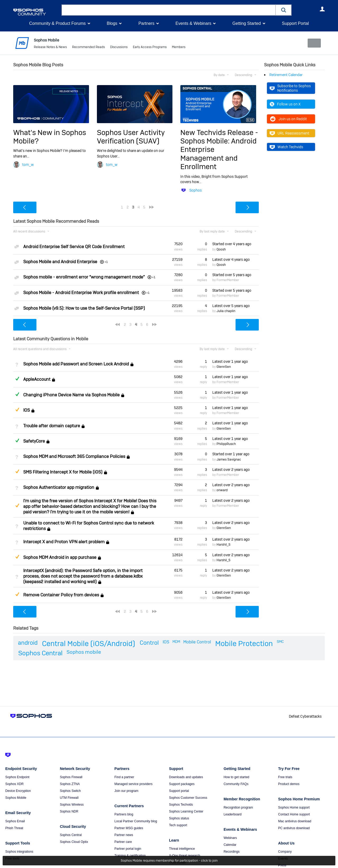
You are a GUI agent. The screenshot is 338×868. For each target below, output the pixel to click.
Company (285, 852)
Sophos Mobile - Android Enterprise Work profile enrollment (81, 293)
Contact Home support (294, 814)
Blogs (112, 23)
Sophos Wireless (72, 805)
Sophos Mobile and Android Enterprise (60, 262)
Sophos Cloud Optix (74, 842)
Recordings (232, 852)
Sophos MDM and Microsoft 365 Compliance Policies (74, 456)
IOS (27, 410)
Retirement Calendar (286, 75)
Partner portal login (128, 849)
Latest (231, 259)
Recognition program (238, 807)
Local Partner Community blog (136, 821)
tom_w (28, 165)
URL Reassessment (289, 133)
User (322, 9)
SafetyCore (34, 441)
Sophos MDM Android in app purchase (60, 557)
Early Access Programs (150, 48)
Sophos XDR (14, 784)
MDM (176, 641)
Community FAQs (236, 784)
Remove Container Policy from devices (61, 595)
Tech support (178, 825)
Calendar (230, 845)
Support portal (179, 791)
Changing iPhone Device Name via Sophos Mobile (71, 395)
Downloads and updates (186, 777)
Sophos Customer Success (188, 798)
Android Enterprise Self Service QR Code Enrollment (74, 246)
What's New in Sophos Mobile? (50, 136)
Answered (17, 379)
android (28, 642)
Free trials (285, 777)
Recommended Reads (88, 48)
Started (232, 244)
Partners (146, 23)
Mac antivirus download (295, 821)
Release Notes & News (50, 48)
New (313, 43)
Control (149, 642)
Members (179, 48)
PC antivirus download (294, 828)
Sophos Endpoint (17, 777)
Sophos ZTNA (70, 784)
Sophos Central (40, 653)
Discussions (119, 48)
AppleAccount (37, 379)
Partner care (123, 842)
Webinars (230, 838)
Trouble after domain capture (52, 426)
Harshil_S (224, 545)
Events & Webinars (193, 23)
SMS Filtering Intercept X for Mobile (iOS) (63, 472)
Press (282, 865)
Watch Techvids (286, 147)
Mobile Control (197, 642)
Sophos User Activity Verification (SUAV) (131, 136)
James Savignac (229, 459)
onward (222, 490)
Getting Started (247, 23)
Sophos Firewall (71, 777)
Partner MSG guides (129, 828)
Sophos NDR (69, 811)
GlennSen (224, 367)
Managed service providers (133, 784)
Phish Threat (14, 828)
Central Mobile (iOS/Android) (89, 643)
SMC (280, 641)
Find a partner (124, 777)
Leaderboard (233, 814)
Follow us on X (285, 104)
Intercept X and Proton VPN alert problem (64, 542)
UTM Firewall (69, 798)
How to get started (236, 777)
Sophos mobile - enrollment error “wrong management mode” (84, 277)
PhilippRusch (226, 444)
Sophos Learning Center (186, 811)
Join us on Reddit (288, 119)
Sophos (196, 190)
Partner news (124, 835)
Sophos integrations (19, 852)
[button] (284, 10)
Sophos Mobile (16, 798)
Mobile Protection (244, 643)
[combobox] (169, 10)
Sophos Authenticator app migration (59, 487)
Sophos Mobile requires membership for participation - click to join (169, 861)
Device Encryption (18, 791)
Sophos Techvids (181, 805)
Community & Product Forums (57, 23)
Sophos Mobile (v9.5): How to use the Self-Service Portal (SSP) (84, 308)
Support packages (182, 784)
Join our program (126, 791)
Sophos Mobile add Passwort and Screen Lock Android (76, 364)
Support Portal (295, 23)
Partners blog (124, 814)
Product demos (289, 784)
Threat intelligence (182, 849)
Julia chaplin (226, 311)
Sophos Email (15, 821)
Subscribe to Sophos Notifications (290, 88)
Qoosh (221, 249)
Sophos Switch (70, 791)
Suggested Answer (17, 410)
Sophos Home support (294, 807)
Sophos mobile (84, 652)
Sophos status (179, 818)
